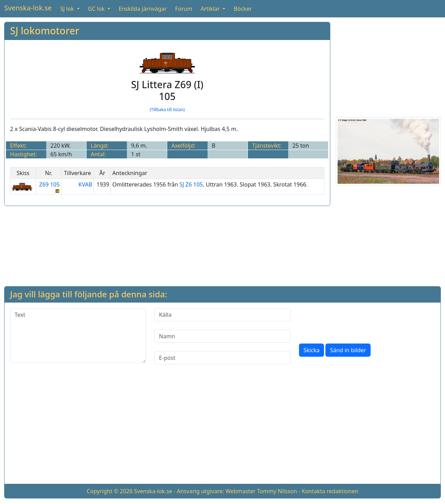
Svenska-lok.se (28, 8)
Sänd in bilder (348, 350)
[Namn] (222, 336)
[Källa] (222, 315)
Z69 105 (48, 187)
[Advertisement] (388, 65)
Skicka (312, 350)
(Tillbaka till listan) (167, 110)
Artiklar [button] (211, 9)
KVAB (86, 184)
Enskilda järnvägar (143, 9)
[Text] (78, 336)
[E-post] (222, 358)
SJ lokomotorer (45, 31)
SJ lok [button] (68, 9)
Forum (184, 9)
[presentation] (352, 322)
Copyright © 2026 (110, 491)
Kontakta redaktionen (330, 491)
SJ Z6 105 (191, 184)
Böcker (243, 9)
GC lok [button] (97, 9)
